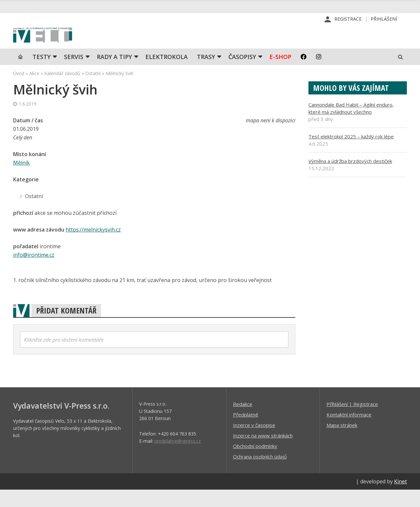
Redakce (243, 421)
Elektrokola (167, 74)
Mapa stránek (342, 442)
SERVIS (74, 74)
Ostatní (93, 90)
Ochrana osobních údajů (260, 474)
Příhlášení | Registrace (352, 421)
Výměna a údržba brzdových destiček (350, 178)
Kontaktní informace (349, 432)
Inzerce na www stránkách (263, 453)
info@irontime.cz (34, 272)
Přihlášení (384, 20)
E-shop (280, 74)
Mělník (21, 180)
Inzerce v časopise (254, 442)
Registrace (348, 20)
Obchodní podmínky (255, 463)
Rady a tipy (114, 74)
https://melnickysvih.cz (93, 247)
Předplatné (246, 432)
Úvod (19, 90)
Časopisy (242, 74)
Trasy (206, 74)
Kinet (400, 498)
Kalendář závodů (62, 90)
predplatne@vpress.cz (178, 458)
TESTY (42, 74)
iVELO (69, 43)
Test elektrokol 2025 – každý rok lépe (351, 153)
